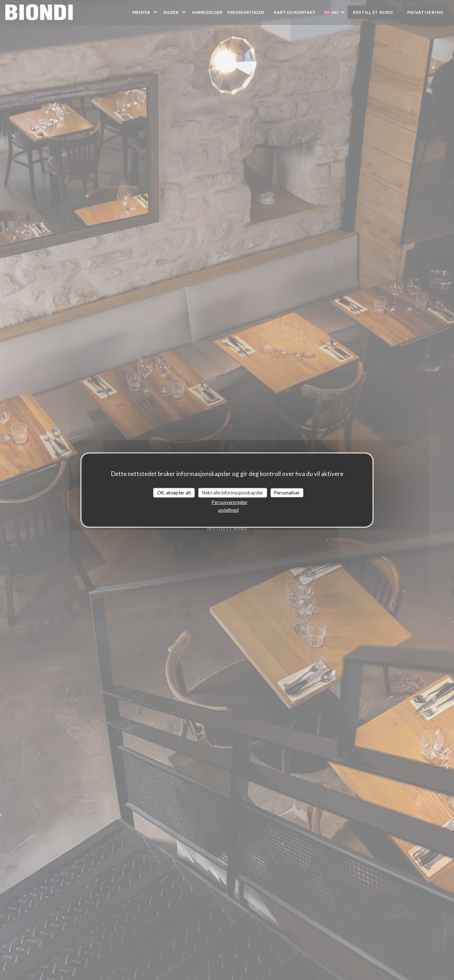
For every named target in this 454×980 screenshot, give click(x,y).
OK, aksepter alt (174, 492)
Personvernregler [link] (230, 502)
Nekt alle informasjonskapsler (233, 492)
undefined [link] (228, 510)
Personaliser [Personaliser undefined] (287, 492)
